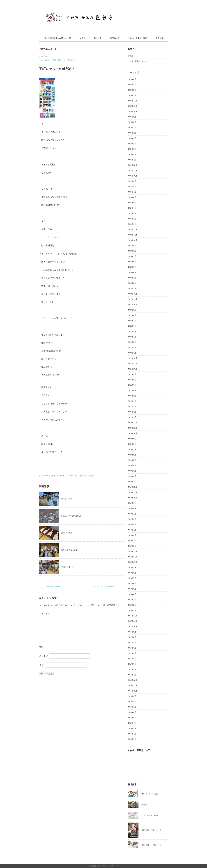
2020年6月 (132, 455)
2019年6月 (132, 519)
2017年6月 (132, 648)
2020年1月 (132, 482)
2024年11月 (132, 170)
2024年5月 (132, 203)
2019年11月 (132, 492)
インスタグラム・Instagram (139, 61)
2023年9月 (132, 245)
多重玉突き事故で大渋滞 (71, 516)
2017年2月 (132, 669)
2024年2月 (132, 219)
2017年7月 (132, 642)
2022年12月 (132, 294)
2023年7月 (132, 256)
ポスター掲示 (67, 499)
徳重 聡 (83, 476)
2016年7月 (132, 707)
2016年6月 (132, 712)
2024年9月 (132, 181)
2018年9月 (132, 567)
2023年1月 (132, 288)
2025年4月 (132, 144)
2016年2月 (132, 734)
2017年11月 (132, 621)
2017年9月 (132, 632)
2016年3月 (132, 728)
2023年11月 (132, 235)
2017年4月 (132, 659)
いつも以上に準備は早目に (105, 586)
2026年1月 (132, 95)
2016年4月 (132, 723)
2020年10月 (132, 433)
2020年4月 (132, 465)
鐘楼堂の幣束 (67, 533)
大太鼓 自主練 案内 (149, 815)
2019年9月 (132, 503)
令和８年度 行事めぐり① (151, 845)
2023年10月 (132, 240)
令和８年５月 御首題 (149, 794)
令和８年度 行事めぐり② (151, 830)
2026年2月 (132, 90)
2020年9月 (132, 439)
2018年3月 (132, 600)
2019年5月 (132, 524)
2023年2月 (132, 283)
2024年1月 (132, 224)
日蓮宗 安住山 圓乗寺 (96, 866)
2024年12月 (132, 165)
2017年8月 (132, 637)
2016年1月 (132, 739)
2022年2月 (132, 347)
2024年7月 (132, 192)
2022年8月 (132, 315)
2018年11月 (132, 557)
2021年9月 (132, 374)
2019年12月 (132, 487)
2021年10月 (132, 369)
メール (44, 656)
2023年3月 (132, 278)
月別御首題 (115, 38)
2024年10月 (132, 176)
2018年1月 (132, 610)
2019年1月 (132, 546)
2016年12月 (132, 680)
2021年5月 (132, 396)
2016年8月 (132, 701)
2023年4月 (132, 272)
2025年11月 (132, 106)
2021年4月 (132, 401)
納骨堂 (82, 38)
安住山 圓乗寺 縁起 (138, 38)
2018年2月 (132, 605)
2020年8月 (132, 444)
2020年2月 (132, 476)
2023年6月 (132, 262)
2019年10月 (132, 498)
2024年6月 (132, 197)
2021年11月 (132, 364)
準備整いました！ (69, 567)
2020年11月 (132, 428)
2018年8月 (132, 573)
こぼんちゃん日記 (48, 49)
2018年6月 (132, 583)
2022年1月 (132, 353)
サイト (42, 665)
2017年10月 (132, 626)
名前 (43, 647)
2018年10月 (132, 562)
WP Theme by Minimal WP (111, 866)
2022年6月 (132, 326)
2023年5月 (132, 267)
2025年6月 (132, 133)
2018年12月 (132, 551)
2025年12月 (132, 101)
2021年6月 (132, 390)
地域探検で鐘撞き (53, 586)
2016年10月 (132, 691)
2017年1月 (132, 675)
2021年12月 (132, 358)
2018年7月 (132, 578)
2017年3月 (132, 664)
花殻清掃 (144, 805)
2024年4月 (132, 208)
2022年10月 (132, 305)
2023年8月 (132, 251)
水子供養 (159, 38)
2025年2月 (132, 154)
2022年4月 (132, 337)
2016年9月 (132, 696)
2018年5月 (132, 589)
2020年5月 (132, 460)
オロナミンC (64, 476)
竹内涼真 (91, 476)
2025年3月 (132, 149)
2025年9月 (132, 117)
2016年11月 (132, 685)
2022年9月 (132, 310)
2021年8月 (132, 380)
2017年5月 (132, 653)
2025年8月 (132, 122)
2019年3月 (132, 535)
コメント (45, 614)
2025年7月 (132, 127)
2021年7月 (132, 385)
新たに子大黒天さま (69, 550)
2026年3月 (132, 85)
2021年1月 (132, 417)
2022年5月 (132, 331)
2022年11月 (132, 299)
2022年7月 (132, 321)
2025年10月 (132, 111)
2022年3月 (132, 342)
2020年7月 (132, 449)
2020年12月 (132, 423)
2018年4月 (132, 594)
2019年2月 (132, 541)
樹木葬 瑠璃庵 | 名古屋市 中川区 (57, 38)
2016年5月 (132, 718)
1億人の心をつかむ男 (51, 476)
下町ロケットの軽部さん (66, 60)
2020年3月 (132, 471)
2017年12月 (132, 616)
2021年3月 (132, 406)
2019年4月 (132, 530)
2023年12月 (132, 229)
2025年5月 (132, 138)
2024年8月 (132, 186)
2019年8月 (132, 508)
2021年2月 (132, 412)
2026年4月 (132, 79)
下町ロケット (74, 476)
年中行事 (98, 38)
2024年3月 (132, 213)
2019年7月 (132, 514)
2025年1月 (132, 160)
